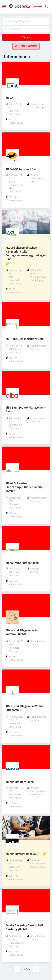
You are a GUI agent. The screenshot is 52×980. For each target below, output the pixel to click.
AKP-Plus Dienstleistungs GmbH (26, 339)
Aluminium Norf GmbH (20, 782)
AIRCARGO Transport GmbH (22, 169)
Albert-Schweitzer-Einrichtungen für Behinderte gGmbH (24, 487)
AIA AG (9, 98)
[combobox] (26, 22)
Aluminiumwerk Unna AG (21, 854)
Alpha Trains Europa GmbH (22, 563)
